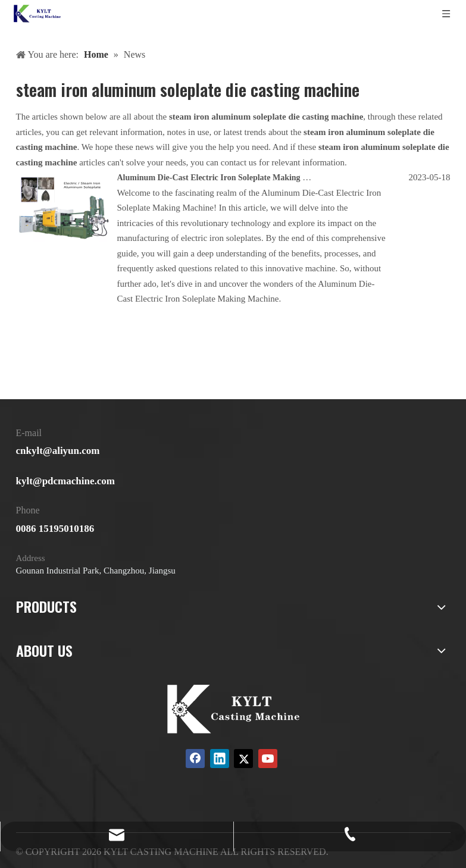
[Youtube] (268, 759)
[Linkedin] (220, 759)
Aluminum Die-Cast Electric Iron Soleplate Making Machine (226, 178)
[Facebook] (195, 759)
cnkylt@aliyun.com (58, 451)
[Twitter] (243, 759)
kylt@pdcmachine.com (65, 481)
